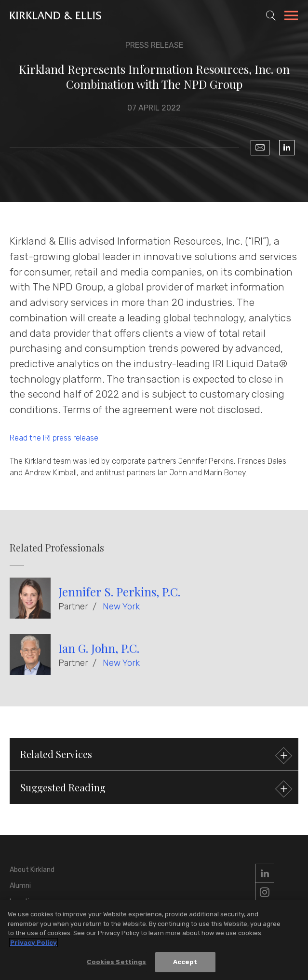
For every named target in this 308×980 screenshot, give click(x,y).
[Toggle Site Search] (271, 15)
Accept (185, 962)
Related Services (155, 755)
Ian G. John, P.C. (99, 648)
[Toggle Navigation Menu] (291, 17)
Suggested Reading (155, 789)
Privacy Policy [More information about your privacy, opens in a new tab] (33, 943)
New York (121, 607)
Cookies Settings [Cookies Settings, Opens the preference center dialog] (116, 962)
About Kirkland (32, 870)
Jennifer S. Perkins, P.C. (119, 592)
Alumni (20, 886)
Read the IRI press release (54, 438)
